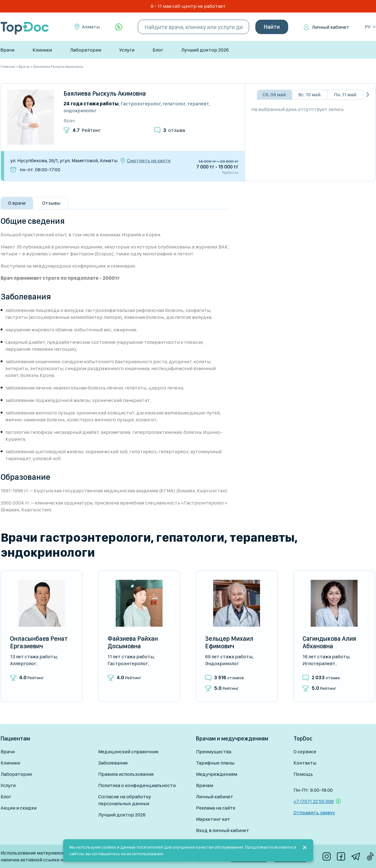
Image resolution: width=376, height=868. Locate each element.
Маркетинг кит (213, 819)
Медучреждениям (217, 774)
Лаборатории (86, 50)
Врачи (7, 50)
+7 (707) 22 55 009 (314, 801)
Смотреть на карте (149, 161)
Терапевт (198, 104)
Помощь (303, 774)
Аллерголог (23, 663)
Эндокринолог (80, 110)
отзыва (174, 130)
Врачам (205, 785)
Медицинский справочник (128, 752)
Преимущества (214, 752)
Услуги (127, 50)
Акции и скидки (19, 808)
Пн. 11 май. (345, 95)
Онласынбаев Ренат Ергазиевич (39, 642)
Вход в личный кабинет (223, 830)
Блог (158, 50)
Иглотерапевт (319, 663)
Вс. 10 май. (310, 95)
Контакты (305, 763)
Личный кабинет (331, 27)
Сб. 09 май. (275, 95)
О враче (17, 203)
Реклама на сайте (216, 808)
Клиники (42, 50)
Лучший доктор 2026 (205, 50)
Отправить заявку (314, 813)
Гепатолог (174, 104)
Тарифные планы (215, 763)
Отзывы (51, 203)
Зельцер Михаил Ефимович (229, 642)
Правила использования (126, 774)
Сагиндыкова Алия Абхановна (329, 642)
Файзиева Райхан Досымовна (133, 642)
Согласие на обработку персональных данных (125, 800)
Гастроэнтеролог (141, 104)
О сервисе (305, 752)
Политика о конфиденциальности (137, 785)
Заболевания (113, 763)
